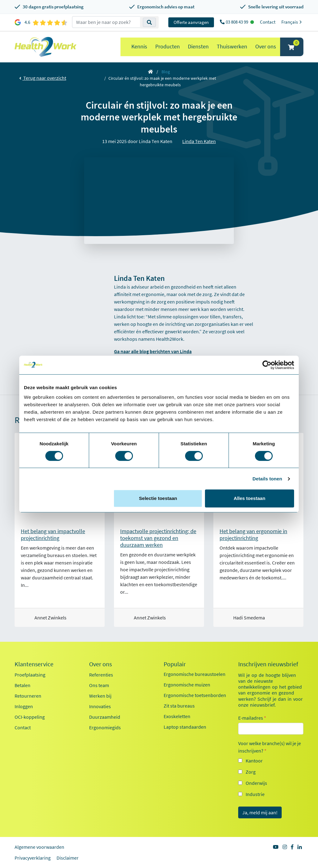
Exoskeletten (177, 716)
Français (292, 22)
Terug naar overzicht (43, 78)
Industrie (255, 794)
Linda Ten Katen (199, 141)
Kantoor (254, 761)
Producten (168, 46)
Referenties (101, 675)
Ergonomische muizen (187, 685)
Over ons (266, 46)
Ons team (99, 685)
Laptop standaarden (185, 727)
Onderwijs (256, 783)
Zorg (251, 772)
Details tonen (267, 479)
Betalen (23, 685)
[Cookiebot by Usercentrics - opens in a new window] (267, 365)
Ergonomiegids (105, 727)
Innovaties (100, 706)
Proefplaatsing (30, 675)
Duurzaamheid (105, 717)
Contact (268, 22)
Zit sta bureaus (179, 706)
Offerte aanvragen (191, 22)
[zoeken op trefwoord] (106, 22)
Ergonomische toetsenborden (195, 695)
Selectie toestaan (158, 498)
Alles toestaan (250, 498)
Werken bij (100, 696)
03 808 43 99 (237, 22)
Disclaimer (68, 858)
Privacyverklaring (33, 858)
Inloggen (24, 706)
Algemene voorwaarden (39, 847)
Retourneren (28, 696)
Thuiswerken (232, 46)
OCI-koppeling (30, 717)
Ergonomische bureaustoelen (195, 674)
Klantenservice (34, 664)
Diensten (198, 46)
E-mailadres (252, 718)
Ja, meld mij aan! (260, 812)
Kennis (139, 46)
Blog (166, 72)
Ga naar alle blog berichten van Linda (153, 351)
